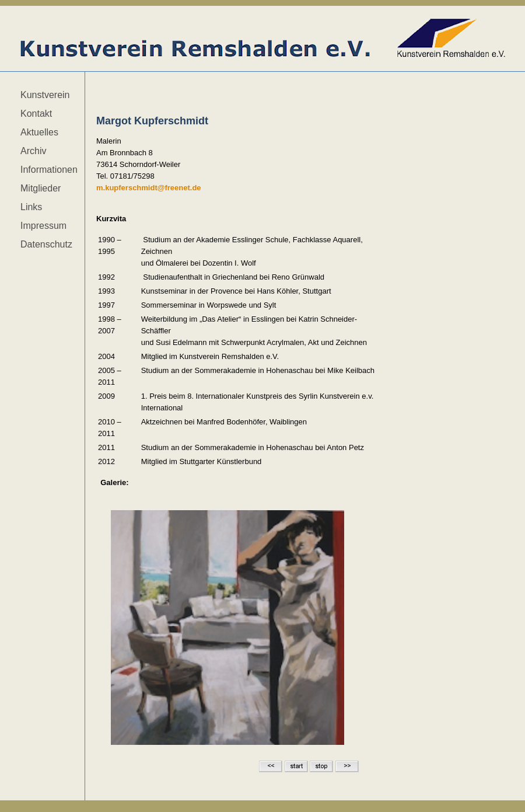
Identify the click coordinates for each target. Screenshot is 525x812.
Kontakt (36, 114)
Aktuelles (39, 132)
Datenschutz (46, 244)
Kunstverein (45, 95)
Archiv (33, 151)
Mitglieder (41, 188)
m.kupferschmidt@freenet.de (149, 188)
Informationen (49, 170)
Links (31, 207)
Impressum (43, 226)
